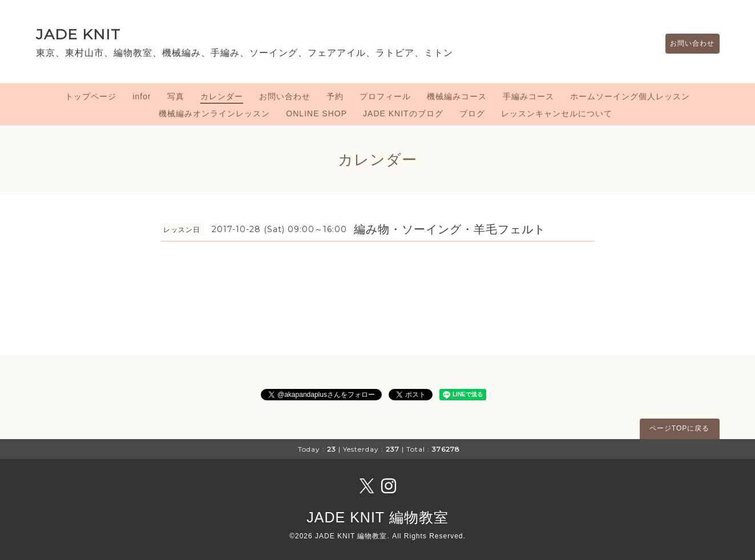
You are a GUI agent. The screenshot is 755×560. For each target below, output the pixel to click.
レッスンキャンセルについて (557, 113)
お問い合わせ (687, 44)
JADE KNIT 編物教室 (377, 517)
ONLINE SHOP (316, 113)
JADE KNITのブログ (403, 113)
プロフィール (385, 96)
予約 (335, 96)
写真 (176, 96)
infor (142, 96)
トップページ (91, 96)
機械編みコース (457, 96)
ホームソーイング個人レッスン (630, 96)
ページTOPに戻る (679, 428)
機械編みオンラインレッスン (214, 113)
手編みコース (528, 96)
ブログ (472, 113)
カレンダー (222, 96)
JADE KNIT (78, 34)
